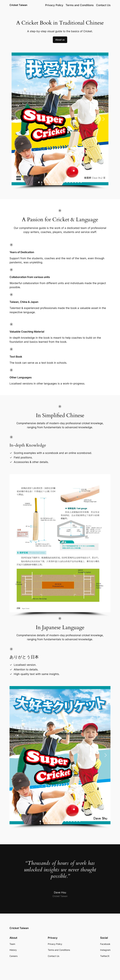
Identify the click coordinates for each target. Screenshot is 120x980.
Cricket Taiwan (18, 5)
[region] (60, 121)
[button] (16, 119)
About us (60, 40)
